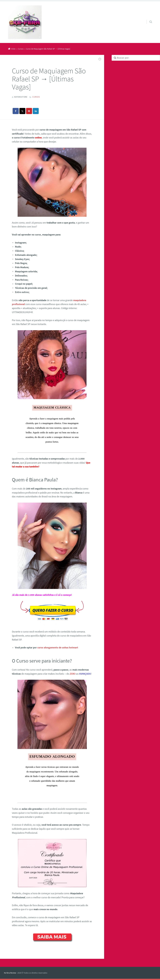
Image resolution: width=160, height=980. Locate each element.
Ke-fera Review (10, 973)
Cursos (36, 97)
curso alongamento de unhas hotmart (58, 647)
